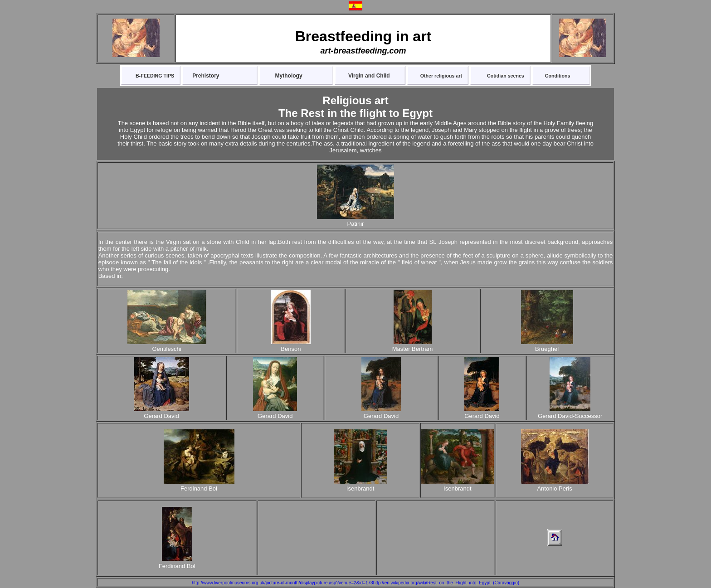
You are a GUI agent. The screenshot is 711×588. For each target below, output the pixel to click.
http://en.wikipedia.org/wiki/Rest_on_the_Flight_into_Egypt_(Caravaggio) (446, 583)
